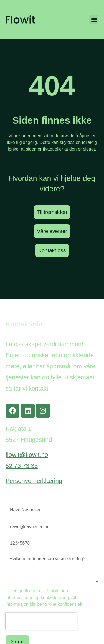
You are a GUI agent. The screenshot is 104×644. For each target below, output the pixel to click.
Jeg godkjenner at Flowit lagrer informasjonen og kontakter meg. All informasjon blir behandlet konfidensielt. (45, 598)
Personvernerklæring (34, 481)
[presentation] (41, 621)
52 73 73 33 (22, 466)
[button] (94, 19)
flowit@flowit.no (27, 455)
